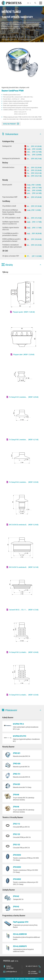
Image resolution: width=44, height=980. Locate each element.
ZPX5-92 (16, 907)
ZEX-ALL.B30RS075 (20, 946)
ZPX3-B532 (17, 879)
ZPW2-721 (17, 774)
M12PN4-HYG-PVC (20, 736)
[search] (35, 3)
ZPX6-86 (16, 795)
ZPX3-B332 (17, 867)
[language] (29, 3)
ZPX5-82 (16, 896)
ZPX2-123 (16, 834)
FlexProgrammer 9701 (21, 922)
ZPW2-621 (17, 753)
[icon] (40, 134)
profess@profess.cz (12, 972)
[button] (22, 134)
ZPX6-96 (16, 807)
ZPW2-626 (17, 764)
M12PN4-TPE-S (18, 724)
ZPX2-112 (16, 824)
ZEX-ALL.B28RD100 (20, 934)
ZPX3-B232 (17, 855)
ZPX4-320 (16, 784)
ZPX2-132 (16, 845)
